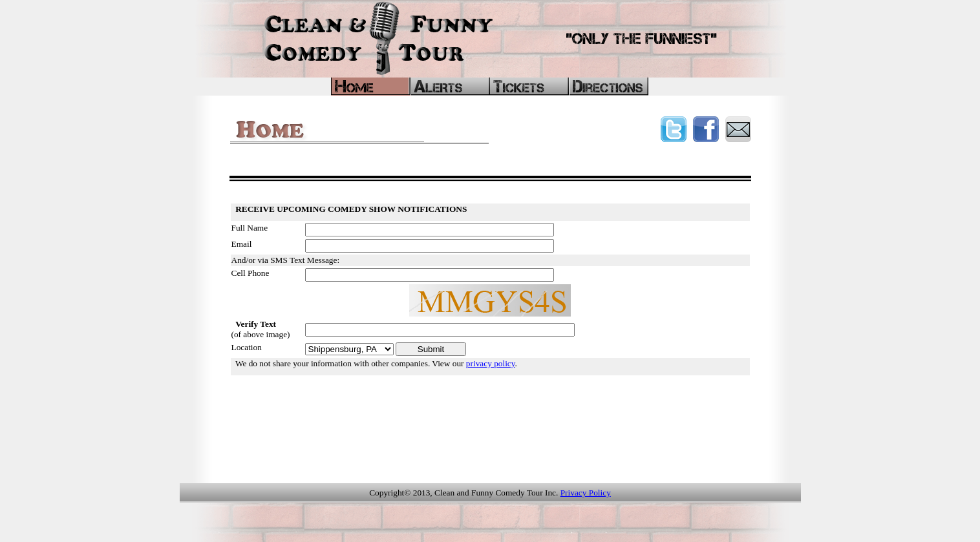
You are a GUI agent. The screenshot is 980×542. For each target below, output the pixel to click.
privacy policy (491, 363)
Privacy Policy (586, 493)
